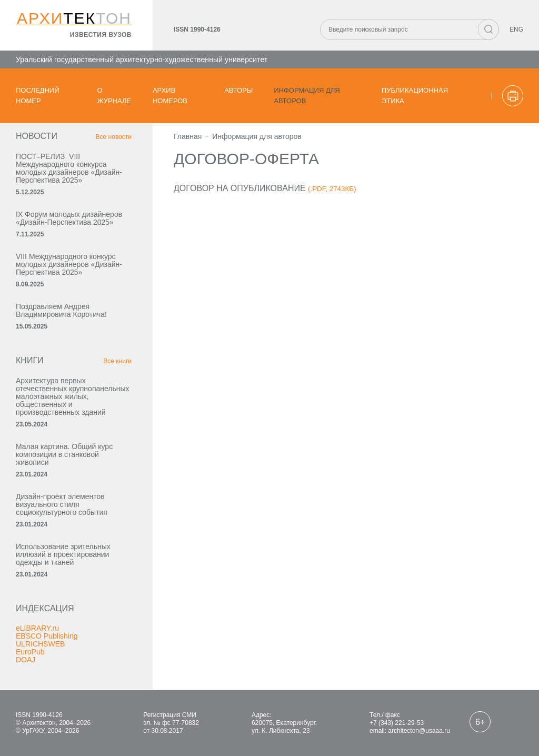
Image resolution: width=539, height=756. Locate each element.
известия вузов (101, 35)
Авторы (238, 90)
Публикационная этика (415, 96)
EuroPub (30, 652)
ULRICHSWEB (40, 644)
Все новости (114, 137)
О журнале (114, 96)
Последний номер (38, 96)
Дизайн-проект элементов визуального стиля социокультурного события (62, 504)
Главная (188, 136)
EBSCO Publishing (47, 636)
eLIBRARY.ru (37, 628)
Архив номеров (170, 96)
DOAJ (26, 660)
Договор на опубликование (240, 188)
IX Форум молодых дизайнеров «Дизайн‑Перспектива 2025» (69, 218)
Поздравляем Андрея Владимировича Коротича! (61, 310)
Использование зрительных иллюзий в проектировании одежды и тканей (63, 554)
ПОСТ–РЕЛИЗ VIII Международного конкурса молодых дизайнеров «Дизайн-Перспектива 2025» (69, 168)
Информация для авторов (307, 96)
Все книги (117, 361)
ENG (516, 29)
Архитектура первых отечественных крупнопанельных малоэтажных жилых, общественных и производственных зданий (73, 396)
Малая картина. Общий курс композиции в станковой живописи (64, 454)
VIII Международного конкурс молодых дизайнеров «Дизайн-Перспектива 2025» (69, 264)
